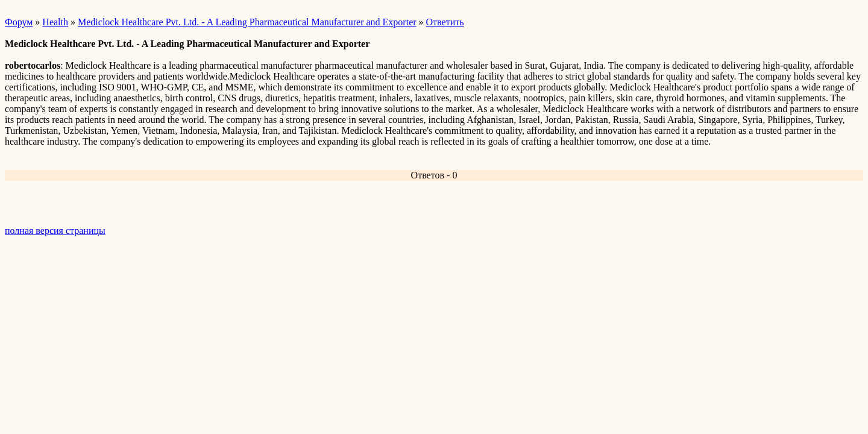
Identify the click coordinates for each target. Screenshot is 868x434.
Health (55, 22)
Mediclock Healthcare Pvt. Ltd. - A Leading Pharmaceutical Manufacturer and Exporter (247, 22)
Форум (19, 22)
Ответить (445, 22)
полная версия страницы (55, 231)
